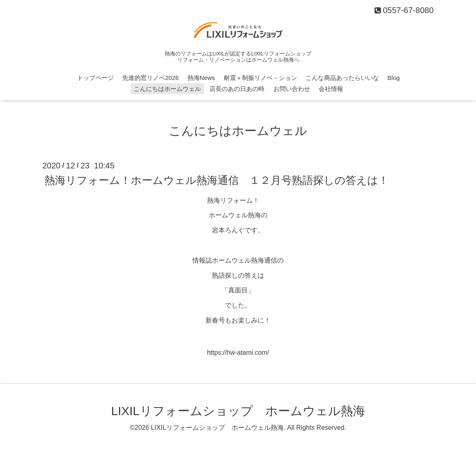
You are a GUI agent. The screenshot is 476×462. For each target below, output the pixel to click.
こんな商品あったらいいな (342, 78)
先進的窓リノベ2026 (150, 78)
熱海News (201, 78)
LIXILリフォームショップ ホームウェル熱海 (238, 411)
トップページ (95, 78)
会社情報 (331, 89)
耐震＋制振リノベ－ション (260, 78)
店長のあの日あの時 (237, 89)
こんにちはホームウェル (167, 89)
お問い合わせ (292, 89)
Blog (394, 78)
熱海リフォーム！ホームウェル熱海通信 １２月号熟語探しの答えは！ (217, 180)
